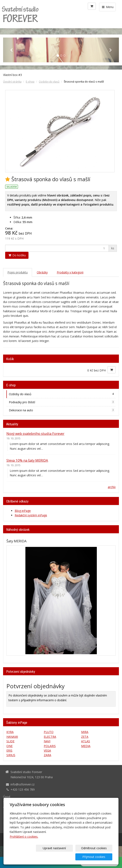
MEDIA (86, 746)
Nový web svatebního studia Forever (35, 433)
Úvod (7, 797)
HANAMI (12, 737)
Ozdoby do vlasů (49, 82)
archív (112, 487)
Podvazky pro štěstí (62, 402)
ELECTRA (50, 737)
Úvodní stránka (12, 82)
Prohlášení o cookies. (24, 845)
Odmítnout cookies (63, 857)
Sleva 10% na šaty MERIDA (27, 460)
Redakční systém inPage (31, 515)
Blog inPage (23, 511)
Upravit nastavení (28, 857)
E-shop (30, 82)
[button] (12, 50)
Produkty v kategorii (70, 272)
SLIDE (10, 741)
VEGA (47, 750)
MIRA (85, 732)
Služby (7, 802)
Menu (107, 7)
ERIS (9, 750)
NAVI (47, 741)
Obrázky (42, 272)
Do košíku (17, 255)
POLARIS (50, 746)
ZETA (85, 737)
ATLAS (86, 741)
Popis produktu (18, 272)
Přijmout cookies (97, 857)
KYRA (10, 732)
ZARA (47, 755)
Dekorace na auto (62, 410)
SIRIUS (11, 755)
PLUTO (49, 732)
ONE (9, 746)
